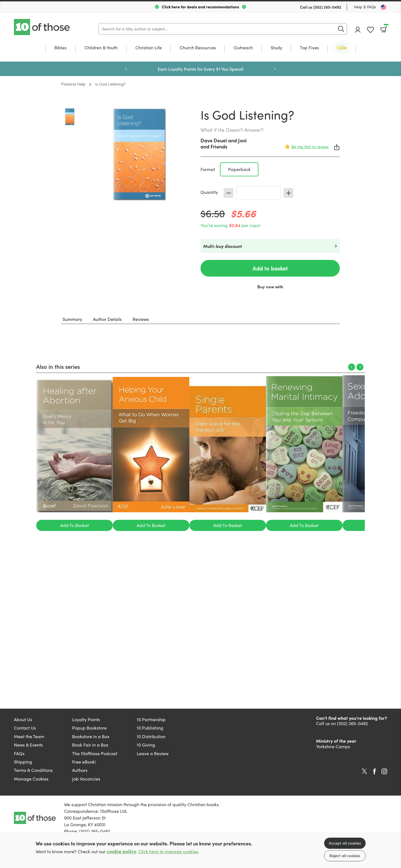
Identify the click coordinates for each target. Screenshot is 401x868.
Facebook (375, 771)
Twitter (364, 771)
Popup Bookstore (89, 728)
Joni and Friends (224, 143)
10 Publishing (150, 728)
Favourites (371, 30)
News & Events (28, 745)
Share (337, 147)
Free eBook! (84, 762)
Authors (80, 770)
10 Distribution (151, 736)
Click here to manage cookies (168, 851)
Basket (386, 28)
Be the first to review (310, 147)
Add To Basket (74, 525)
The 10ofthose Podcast (95, 753)
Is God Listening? (110, 84)
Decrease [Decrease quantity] (228, 193)
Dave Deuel (214, 140)
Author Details (107, 319)
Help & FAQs (365, 7)
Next (275, 69)
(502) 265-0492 (327, 7)
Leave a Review (153, 753)
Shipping (23, 762)
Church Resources (198, 48)
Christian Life (149, 48)
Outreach (243, 48)
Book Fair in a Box (90, 745)
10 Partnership (151, 719)
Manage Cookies (31, 779)
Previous (126, 69)
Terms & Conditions (33, 770)
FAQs (19, 753)
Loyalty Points (86, 719)
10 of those (42, 27)
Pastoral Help (73, 84)
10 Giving (146, 745)
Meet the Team (29, 736)
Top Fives (309, 48)
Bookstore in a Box (91, 736)
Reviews (141, 319)
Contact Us (25, 728)
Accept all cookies (345, 843)
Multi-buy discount (223, 246)
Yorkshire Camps (333, 746)
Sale (342, 48)
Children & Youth (101, 48)
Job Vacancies (86, 779)
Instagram (384, 771)
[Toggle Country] (383, 7)
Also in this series (58, 366)
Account (358, 30)
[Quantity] (258, 193)
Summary (72, 319)
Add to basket (270, 268)
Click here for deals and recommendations (200, 7)
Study (276, 48)
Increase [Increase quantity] (288, 193)
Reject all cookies (345, 856)
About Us (23, 719)
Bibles (60, 48)
